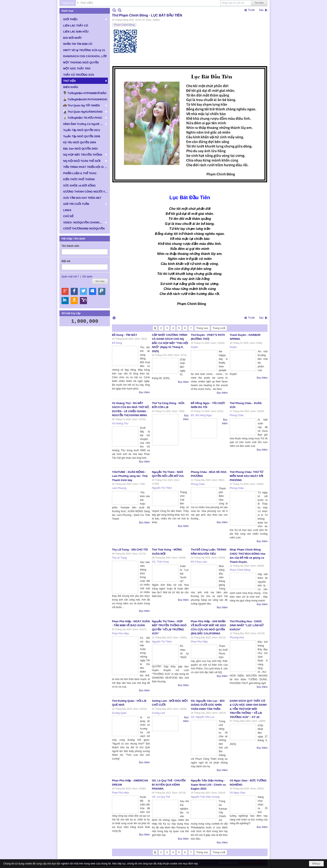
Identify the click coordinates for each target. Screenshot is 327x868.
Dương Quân (119, 713)
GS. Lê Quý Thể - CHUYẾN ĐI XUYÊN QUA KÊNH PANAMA (169, 785)
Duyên (194, 347)
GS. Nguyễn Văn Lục (203, 717)
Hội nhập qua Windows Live (93, 291)
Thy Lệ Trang (119, 558)
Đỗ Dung (117, 343)
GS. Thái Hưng (160, 562)
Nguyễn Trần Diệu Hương (205, 797)
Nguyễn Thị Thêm (162, 488)
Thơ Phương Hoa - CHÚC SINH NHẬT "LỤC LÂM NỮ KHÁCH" (247, 625)
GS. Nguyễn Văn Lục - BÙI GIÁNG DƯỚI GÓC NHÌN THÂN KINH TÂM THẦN (208, 705)
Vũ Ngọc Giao (238, 793)
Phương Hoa (237, 637)
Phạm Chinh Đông (124, 25)
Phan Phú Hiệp (120, 634)
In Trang (114, 318)
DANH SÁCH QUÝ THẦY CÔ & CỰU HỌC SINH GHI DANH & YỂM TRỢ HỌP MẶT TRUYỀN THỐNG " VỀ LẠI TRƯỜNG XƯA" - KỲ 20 (248, 709)
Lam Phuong (119, 488)
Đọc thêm (145, 392)
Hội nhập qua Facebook (74, 291)
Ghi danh (87, 277)
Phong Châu (237, 415)
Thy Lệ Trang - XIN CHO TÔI (130, 550)
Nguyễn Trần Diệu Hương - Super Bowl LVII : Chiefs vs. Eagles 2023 (209, 785)
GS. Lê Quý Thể (161, 797)
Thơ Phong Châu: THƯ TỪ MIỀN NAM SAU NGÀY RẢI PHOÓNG (247, 476)
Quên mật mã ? (70, 277)
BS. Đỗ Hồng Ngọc (201, 415)
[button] (85, 19)
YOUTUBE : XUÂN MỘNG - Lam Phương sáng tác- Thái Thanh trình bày (130, 476)
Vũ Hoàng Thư (120, 423)
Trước (252, 10)
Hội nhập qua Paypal (102, 291)
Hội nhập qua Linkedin (65, 301)
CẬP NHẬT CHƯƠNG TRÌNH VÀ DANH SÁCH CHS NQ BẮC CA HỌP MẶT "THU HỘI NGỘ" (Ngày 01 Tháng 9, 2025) (170, 343)
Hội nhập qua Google (65, 291)
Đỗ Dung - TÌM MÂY (125, 335)
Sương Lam (159, 713)
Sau (261, 10)
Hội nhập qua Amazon (74, 301)
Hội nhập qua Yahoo (83, 301)
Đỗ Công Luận (199, 562)
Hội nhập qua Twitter (83, 291)
